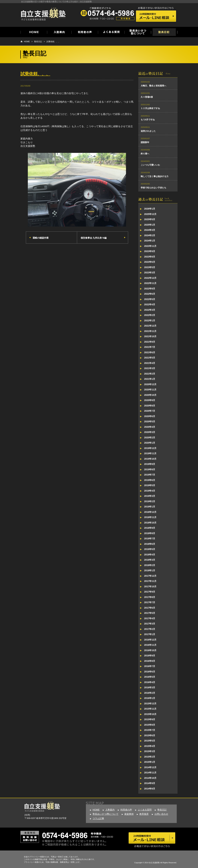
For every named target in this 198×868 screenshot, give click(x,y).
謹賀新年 (145, 142)
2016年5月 (150, 677)
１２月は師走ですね (150, 108)
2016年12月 (150, 640)
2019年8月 (150, 469)
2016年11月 (150, 645)
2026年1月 (150, 209)
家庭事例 (129, 814)
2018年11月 (150, 517)
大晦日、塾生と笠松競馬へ (153, 86)
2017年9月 (150, 592)
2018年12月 (150, 512)
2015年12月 (150, 704)
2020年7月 (150, 411)
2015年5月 (150, 741)
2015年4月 (150, 746)
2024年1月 (150, 241)
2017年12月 (150, 576)
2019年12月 (150, 448)
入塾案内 (110, 810)
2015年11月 (150, 709)
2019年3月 (150, 496)
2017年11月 (150, 581)
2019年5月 (150, 485)
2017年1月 (150, 634)
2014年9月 (150, 783)
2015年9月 (150, 719)
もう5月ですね (148, 120)
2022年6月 (150, 294)
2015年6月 (150, 735)
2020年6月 (150, 416)
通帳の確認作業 (41, 238)
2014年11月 (150, 773)
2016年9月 (150, 656)
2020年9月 (150, 400)
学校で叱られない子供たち (153, 188)
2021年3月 (150, 368)
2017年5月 (150, 613)
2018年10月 (150, 523)
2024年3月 (150, 230)
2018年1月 (150, 570)
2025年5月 (150, 219)
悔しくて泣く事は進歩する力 (155, 176)
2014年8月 (150, 789)
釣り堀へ (145, 154)
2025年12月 (150, 214)
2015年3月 (150, 751)
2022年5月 (150, 299)
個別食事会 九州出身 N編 (94, 238)
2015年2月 (150, 757)
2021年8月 (150, 342)
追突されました (148, 131)
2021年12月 (150, 326)
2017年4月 (150, 618)
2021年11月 (150, 331)
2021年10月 (150, 336)
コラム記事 (98, 818)
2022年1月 (150, 320)
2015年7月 (150, 730)
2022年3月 (150, 310)
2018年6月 (150, 544)
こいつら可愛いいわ (150, 165)
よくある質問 (145, 810)
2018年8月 (150, 533)
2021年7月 (150, 347)
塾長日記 (38, 42)
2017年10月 (150, 586)
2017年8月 (150, 597)
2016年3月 (150, 687)
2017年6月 (150, 608)
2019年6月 (150, 480)
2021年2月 (150, 374)
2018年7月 (150, 539)
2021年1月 (150, 379)
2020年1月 (150, 443)
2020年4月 (150, 427)
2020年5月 (150, 421)
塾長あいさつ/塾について (106, 814)
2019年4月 (150, 491)
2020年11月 (150, 390)
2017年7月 (150, 602)
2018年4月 (150, 555)
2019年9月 (150, 464)
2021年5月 (150, 358)
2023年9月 (150, 251)
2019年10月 (150, 459)
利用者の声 (126, 810)
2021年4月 (150, 363)
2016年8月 (150, 661)
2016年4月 (150, 682)
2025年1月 (150, 225)
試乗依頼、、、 (53, 42)
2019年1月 (150, 507)
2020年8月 (150, 406)
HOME (27, 42)
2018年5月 (150, 549)
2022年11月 (150, 283)
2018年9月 (150, 528)
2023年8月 (150, 257)
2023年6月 (150, 262)
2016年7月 (150, 666)
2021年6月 (150, 352)
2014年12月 (150, 767)
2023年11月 (150, 246)
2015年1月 (150, 762)
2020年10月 (150, 395)
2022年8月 (150, 289)
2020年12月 (150, 384)
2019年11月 (150, 453)
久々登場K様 (147, 97)
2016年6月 (150, 672)
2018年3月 (150, 560)
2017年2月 (150, 629)
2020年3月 (150, 432)
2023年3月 (150, 273)
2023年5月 (150, 267)
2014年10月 (150, 778)
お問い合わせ (161, 814)
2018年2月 (150, 565)
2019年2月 (150, 501)
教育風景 (144, 814)
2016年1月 (150, 698)
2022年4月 (150, 304)
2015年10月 (150, 714)
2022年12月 (150, 278)
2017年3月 (150, 624)
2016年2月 (150, 693)
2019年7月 (150, 475)
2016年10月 (150, 650)
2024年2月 (150, 235)
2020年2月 (150, 438)
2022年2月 (150, 315)
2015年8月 (150, 725)
